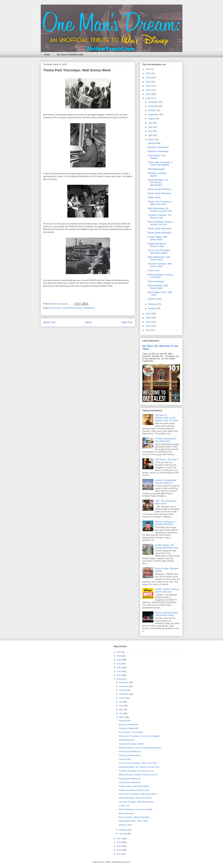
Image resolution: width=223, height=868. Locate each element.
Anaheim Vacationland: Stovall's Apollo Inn (166, 481)
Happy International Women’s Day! (157, 245)
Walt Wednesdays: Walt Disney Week (159, 258)
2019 (148, 94)
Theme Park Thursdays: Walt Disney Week (159, 252)
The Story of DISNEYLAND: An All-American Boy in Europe (166, 418)
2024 (148, 73)
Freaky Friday (154, 197)
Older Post (127, 322)
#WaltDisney (89, 308)
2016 (148, 318)
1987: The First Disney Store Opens (166, 502)
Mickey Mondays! (156, 281)
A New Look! (154, 270)
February (153, 304)
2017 (148, 314)
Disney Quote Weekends (159, 189)
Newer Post (49, 322)
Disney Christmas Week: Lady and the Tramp (167, 614)
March (151, 139)
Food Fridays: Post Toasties (157, 157)
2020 (148, 90)
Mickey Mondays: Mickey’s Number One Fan (160, 223)
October (152, 110)
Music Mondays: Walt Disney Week (158, 287)
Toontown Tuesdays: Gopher (131, 744)
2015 (148, 322)
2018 (148, 98)
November (153, 106)
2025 (148, 69)
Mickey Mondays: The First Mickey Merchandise (158, 182)
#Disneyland (56, 308)
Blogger (127, 862)
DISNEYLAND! (155, 299)
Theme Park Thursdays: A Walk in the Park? (160, 203)
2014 (148, 326)
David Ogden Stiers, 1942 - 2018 (133, 821)
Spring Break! (154, 143)
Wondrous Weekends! (158, 147)
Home (47, 55)
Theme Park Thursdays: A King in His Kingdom (160, 164)
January (152, 308)
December (153, 102)
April (151, 135)
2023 (148, 78)
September (154, 114)
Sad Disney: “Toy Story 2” (167, 459)
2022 (148, 82)
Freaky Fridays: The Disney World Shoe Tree (166, 546)
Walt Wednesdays (156, 169)
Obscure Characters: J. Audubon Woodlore (166, 523)
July (150, 123)
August (152, 119)
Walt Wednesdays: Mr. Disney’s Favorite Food (160, 210)
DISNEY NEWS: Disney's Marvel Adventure (167, 590)
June (151, 127)
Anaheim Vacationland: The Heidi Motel (166, 440)
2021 (148, 86)
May (150, 131)
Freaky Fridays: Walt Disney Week (157, 238)
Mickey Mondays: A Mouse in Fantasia (160, 276)
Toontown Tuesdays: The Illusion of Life (159, 216)
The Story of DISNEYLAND (70, 55)
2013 (148, 330)
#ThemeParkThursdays (72, 308)
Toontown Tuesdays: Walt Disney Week (160, 265)
